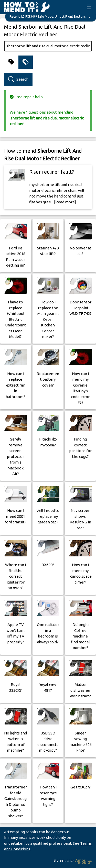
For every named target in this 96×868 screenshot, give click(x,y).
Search (18, 79)
